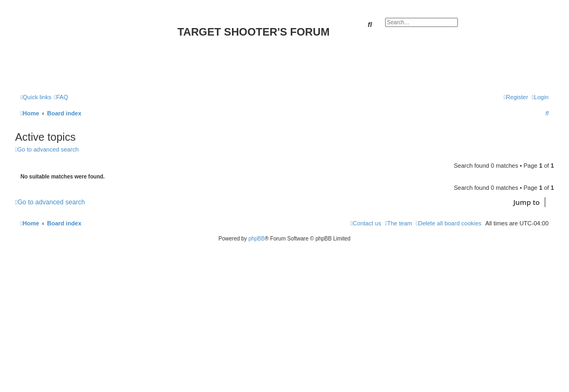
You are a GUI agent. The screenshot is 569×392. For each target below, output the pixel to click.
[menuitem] (61, 97)
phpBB (257, 239)
